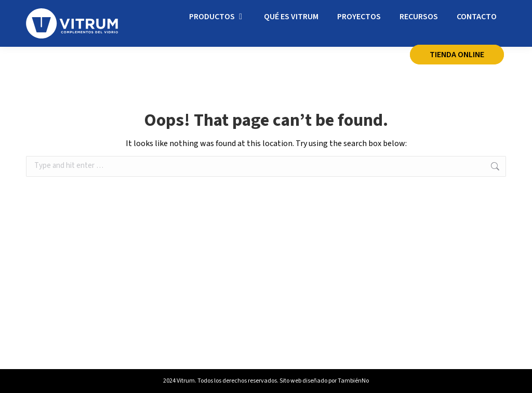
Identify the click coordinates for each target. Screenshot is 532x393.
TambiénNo (353, 381)
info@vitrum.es (168, 13)
